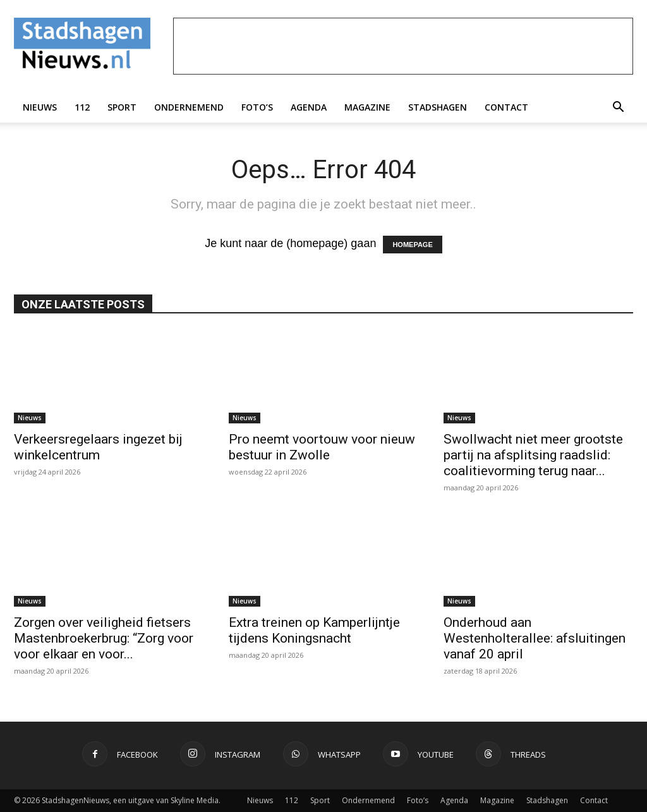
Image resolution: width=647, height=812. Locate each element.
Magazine (367, 107)
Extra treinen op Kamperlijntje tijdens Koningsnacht (314, 630)
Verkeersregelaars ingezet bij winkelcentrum (98, 447)
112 (82, 107)
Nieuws (40, 107)
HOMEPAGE (412, 245)
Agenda (309, 107)
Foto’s (257, 107)
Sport (122, 107)
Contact (506, 107)
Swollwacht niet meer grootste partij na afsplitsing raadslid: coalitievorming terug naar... (533, 455)
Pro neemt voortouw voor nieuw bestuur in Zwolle (322, 447)
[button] (618, 107)
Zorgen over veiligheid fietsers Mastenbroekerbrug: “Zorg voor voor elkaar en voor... (104, 638)
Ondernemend (189, 107)
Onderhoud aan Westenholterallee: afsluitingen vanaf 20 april (535, 638)
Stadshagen (438, 107)
